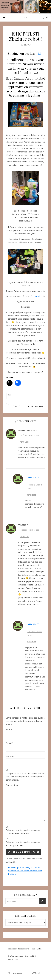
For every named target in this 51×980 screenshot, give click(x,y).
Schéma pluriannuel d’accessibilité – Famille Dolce (23, 958)
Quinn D (16, 406)
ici (40, 53)
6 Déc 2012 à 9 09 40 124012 (35, 633)
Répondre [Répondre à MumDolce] (31, 495)
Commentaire (12, 785)
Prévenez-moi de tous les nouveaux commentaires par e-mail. (23, 832)
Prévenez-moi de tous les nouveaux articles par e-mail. (23, 844)
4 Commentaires (36, 406)
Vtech (38, 296)
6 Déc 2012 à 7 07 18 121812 (31, 435)
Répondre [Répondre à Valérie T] (25, 537)
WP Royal (36, 973)
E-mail (10, 743)
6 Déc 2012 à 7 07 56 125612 (31, 530)
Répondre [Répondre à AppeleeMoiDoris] (25, 442)
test (10, 395)
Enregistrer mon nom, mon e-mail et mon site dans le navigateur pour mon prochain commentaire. (25, 776)
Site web (10, 756)
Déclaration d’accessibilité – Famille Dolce (25, 949)
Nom (9, 730)
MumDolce (33, 477)
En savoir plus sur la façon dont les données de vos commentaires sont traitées (25, 871)
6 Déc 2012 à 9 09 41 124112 (35, 487)
